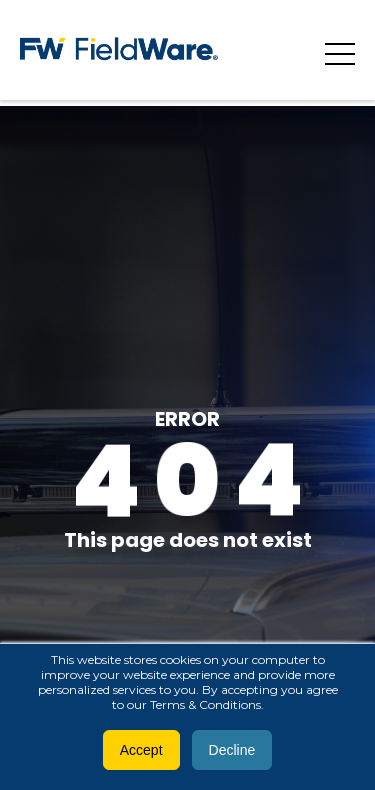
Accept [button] (141, 750)
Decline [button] (232, 750)
